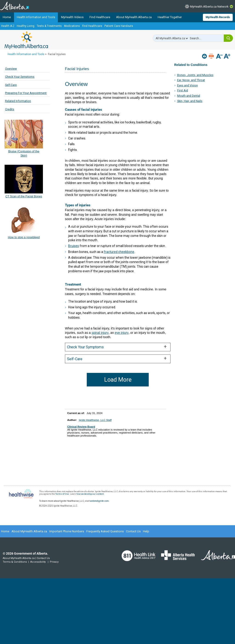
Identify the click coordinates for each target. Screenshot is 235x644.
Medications (72, 26)
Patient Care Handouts (119, 26)
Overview (11, 69)
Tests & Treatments (49, 26)
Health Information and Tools (36, 17)
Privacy (54, 562)
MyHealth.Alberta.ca (26, 40)
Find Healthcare (100, 17)
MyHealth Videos (72, 17)
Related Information (18, 101)
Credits (10, 109)
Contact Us (133, 531)
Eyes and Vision (187, 85)
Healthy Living (26, 26)
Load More (118, 380)
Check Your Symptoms (20, 77)
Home (7, 17)
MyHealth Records (218, 17)
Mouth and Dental (189, 96)
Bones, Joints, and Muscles (195, 75)
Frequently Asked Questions (105, 531)
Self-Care (11, 85)
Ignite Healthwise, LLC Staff (95, 420)
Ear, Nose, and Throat (191, 80)
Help (146, 531)
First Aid (183, 90)
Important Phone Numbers (67, 531)
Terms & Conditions (15, 562)
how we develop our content (90, 494)
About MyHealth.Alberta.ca (134, 17)
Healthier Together (170, 17)
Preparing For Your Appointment (26, 93)
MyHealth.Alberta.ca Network (209, 7)
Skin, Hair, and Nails (190, 101)
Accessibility (38, 562)
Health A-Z (8, 26)
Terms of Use (62, 494)
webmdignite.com (99, 501)
